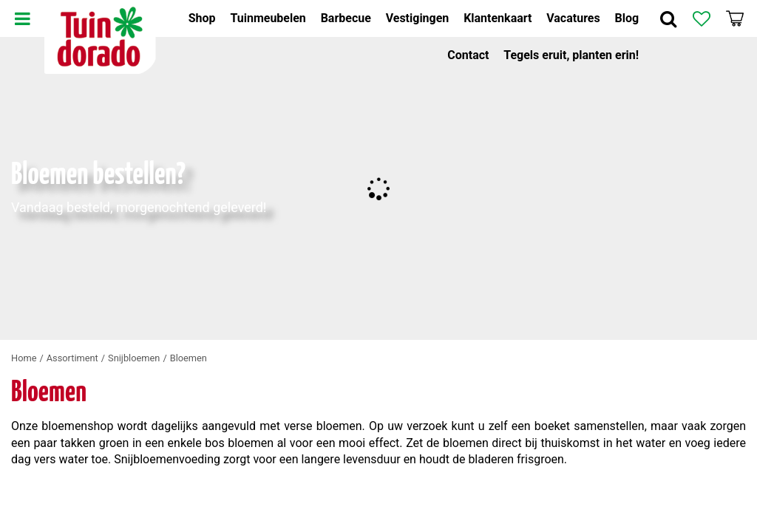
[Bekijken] (735, 18)
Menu (22, 18)
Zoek (668, 18)
